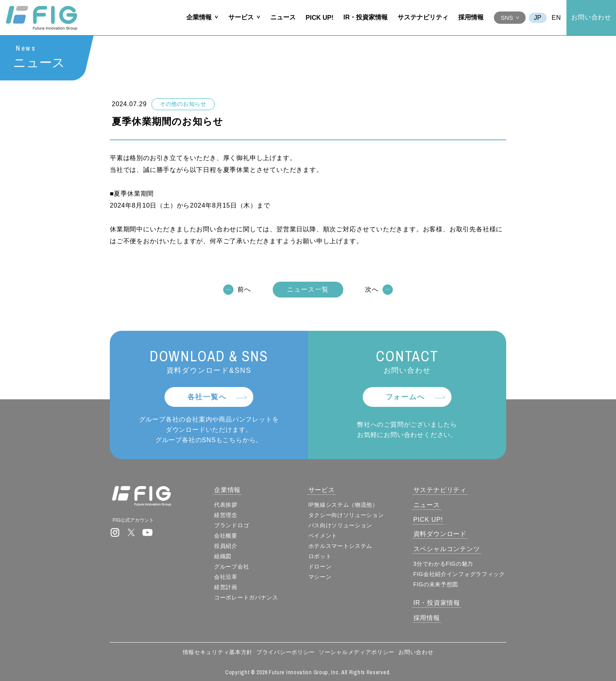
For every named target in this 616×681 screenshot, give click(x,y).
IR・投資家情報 (365, 17)
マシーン (320, 577)
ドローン (320, 567)
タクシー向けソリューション (346, 515)
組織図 (223, 556)
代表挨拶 (226, 505)
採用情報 (471, 17)
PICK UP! (319, 18)
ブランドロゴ (231, 525)
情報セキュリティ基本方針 (218, 652)
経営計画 (226, 587)
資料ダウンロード (440, 534)
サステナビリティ (423, 17)
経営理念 (226, 515)
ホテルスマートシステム (341, 546)
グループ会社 (231, 567)
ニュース (283, 17)
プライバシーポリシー (286, 652)
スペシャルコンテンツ (447, 549)
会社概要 (226, 536)
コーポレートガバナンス (246, 597)
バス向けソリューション (341, 525)
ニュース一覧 (308, 290)
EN (557, 18)
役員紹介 (226, 546)
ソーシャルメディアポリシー (357, 652)
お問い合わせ (591, 17)
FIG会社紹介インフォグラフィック (459, 574)
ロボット (320, 556)
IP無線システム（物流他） (343, 505)
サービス (241, 17)
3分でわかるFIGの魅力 (444, 564)
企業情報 (199, 17)
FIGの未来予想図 (436, 584)
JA (538, 18)
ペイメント (323, 536)
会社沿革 (226, 577)
